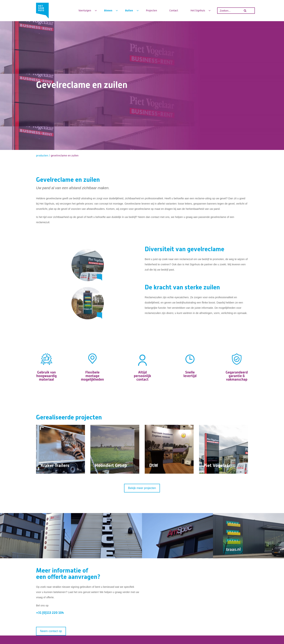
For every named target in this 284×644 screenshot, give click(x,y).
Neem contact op (51, 631)
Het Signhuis (198, 10)
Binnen (108, 10)
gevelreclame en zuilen (65, 156)
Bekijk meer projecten (142, 488)
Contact (174, 10)
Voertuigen (85, 10)
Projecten (152, 10)
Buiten (129, 10)
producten (42, 156)
